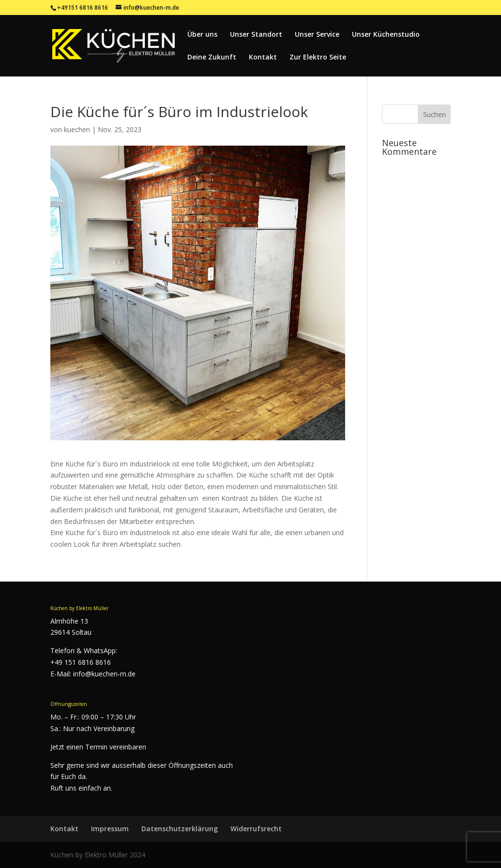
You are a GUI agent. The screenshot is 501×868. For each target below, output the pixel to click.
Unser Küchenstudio (386, 35)
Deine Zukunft (212, 58)
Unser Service (317, 35)
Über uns (202, 35)
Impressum (110, 829)
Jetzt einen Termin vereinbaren (98, 747)
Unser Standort (256, 35)
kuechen (77, 129)
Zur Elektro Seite (318, 58)
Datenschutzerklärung (180, 829)
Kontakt (263, 58)
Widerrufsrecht (256, 829)
